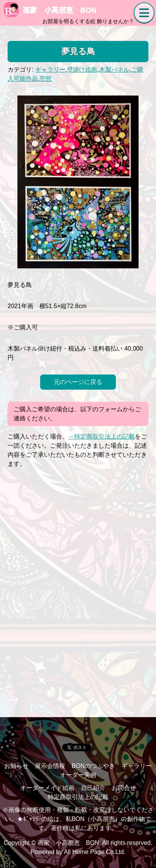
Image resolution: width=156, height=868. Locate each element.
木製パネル (114, 70)
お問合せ (124, 788)
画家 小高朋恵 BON (50, 10)
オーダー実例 (78, 775)
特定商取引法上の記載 (78, 797)
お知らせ (16, 766)
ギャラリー (50, 70)
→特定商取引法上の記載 (101, 436)
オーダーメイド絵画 (47, 788)
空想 (45, 79)
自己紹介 (93, 788)
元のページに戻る (78, 382)
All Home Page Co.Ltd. (95, 852)
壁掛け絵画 (82, 70)
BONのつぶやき (93, 766)
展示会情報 (50, 766)
